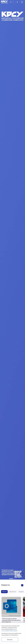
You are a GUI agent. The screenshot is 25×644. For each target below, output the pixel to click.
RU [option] (11, 2)
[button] (11, 579)
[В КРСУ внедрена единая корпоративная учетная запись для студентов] (11, 614)
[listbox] (12, 2)
